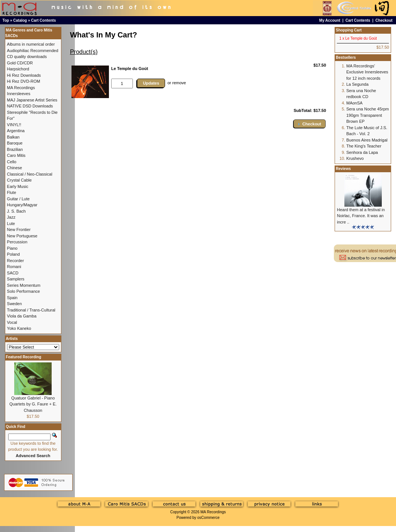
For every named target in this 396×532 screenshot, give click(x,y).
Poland (13, 254)
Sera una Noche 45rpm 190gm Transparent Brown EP (368, 115)
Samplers (16, 279)
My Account (330, 20)
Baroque (15, 143)
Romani (14, 267)
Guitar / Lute (19, 199)
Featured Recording (24, 357)
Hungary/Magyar (22, 205)
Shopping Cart (349, 30)
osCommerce (208, 518)
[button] (310, 124)
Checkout (384, 20)
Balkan (13, 137)
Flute (12, 192)
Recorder (16, 261)
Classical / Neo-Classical (30, 174)
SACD (13, 273)
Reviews (343, 169)
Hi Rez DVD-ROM (24, 81)
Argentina (16, 131)
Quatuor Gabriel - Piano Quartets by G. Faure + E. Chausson (33, 404)
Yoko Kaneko (19, 328)
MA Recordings (213, 512)
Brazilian (15, 149)
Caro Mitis (16, 155)
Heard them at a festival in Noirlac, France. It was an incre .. (361, 216)
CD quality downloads (27, 57)
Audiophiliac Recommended (33, 51)
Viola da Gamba (22, 316)
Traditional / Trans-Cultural (31, 310)
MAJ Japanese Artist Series (32, 100)
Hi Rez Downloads (24, 75)
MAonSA (354, 103)
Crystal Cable (19, 180)
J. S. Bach (16, 211)
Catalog (20, 20)
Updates (151, 83)
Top (6, 20)
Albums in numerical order (31, 44)
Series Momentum (24, 285)
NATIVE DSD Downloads (30, 106)
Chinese (15, 168)
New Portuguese (22, 236)
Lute (11, 224)
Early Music (18, 186)
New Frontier (19, 229)
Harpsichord (18, 69)
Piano (12, 248)
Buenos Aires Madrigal (367, 140)
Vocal (12, 322)
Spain (12, 298)
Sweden (15, 304)
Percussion (17, 242)
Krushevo (355, 158)
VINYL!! (14, 125)
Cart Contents (43, 20)
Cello (12, 162)
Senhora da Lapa (362, 152)
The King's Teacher (364, 146)
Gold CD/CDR (20, 63)
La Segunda (357, 84)
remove (179, 83)
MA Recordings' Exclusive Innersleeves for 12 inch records (367, 72)
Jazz (11, 217)
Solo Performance (24, 291)
